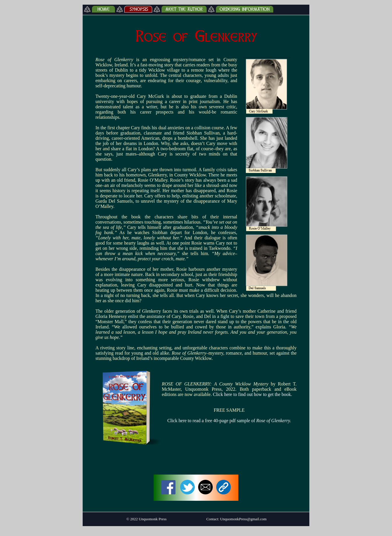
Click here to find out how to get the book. (253, 394)
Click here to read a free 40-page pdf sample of (229, 421)
